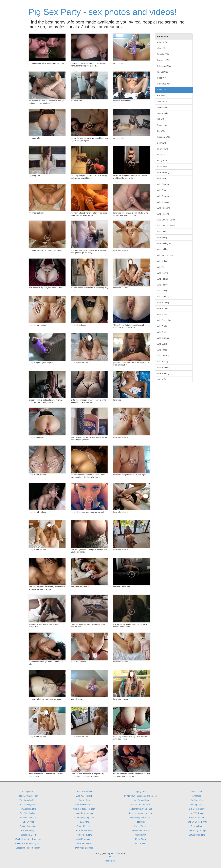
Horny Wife (162, 90)
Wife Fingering (164, 208)
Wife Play (161, 267)
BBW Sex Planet (84, 843)
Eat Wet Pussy (28, 831)
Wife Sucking (163, 338)
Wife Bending (163, 172)
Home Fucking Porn (141, 800)
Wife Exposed (163, 202)
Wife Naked (162, 261)
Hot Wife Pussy (197, 813)
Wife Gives (162, 232)
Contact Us (110, 856)
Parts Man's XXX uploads (140, 809)
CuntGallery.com (28, 805)
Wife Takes (162, 350)
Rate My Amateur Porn (28, 796)
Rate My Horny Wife (84, 805)
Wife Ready (162, 285)
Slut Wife (161, 155)
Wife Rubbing (163, 297)
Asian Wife (162, 42)
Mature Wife (162, 113)
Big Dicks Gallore (28, 813)
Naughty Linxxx (141, 792)
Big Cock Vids (197, 800)
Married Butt (141, 835)
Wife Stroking (163, 326)
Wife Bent (161, 178)
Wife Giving (162, 237)
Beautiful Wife (163, 54)
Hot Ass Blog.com (28, 809)
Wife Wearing (163, 373)
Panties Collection (28, 826)
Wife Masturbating (165, 255)
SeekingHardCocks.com (84, 809)
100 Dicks (197, 796)
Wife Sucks (162, 344)
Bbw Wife (161, 48)
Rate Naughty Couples (140, 818)
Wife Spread (163, 314)
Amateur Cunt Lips (28, 818)
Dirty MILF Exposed (84, 848)
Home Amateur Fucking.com (28, 843)
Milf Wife (161, 119)
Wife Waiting (163, 362)
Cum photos (28, 792)
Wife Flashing (163, 214)
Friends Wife (163, 72)
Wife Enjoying (163, 196)
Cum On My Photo (84, 792)
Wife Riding (162, 291)
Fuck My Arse (28, 822)
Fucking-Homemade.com (140, 813)
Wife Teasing (163, 356)
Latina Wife (162, 102)
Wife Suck (162, 332)
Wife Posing (162, 279)
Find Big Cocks (197, 805)
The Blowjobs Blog (28, 800)
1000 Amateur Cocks (141, 831)
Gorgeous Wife (164, 84)
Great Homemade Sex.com (28, 848)
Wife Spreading (164, 320)
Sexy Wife (162, 143)
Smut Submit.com (197, 835)
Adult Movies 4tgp (84, 839)
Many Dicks (140, 839)
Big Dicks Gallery (197, 809)
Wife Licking (162, 249)
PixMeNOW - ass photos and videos (140, 796)
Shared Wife (163, 149)
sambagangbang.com (84, 818)
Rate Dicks (141, 822)
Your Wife (161, 379)
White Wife (162, 167)
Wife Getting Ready (166, 226)
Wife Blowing (163, 184)
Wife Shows (162, 308)
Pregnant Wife (163, 137)
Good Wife (162, 78)
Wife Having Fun (164, 243)
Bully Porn (84, 822)
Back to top (110, 861)
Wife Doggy (162, 190)
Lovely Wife (162, 107)
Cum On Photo (140, 843)
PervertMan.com (84, 826)
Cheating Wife (163, 60)
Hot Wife (161, 96)
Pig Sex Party (114, 854)
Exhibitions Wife (164, 66)
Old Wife (161, 131)
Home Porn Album (197, 818)
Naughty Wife (163, 125)
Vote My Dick (84, 800)
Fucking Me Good (28, 835)
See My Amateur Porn (140, 805)
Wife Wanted (163, 368)
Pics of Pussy (141, 826)
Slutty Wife (162, 161)
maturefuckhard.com (84, 813)
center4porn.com (84, 835)
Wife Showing (163, 303)
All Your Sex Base (84, 831)
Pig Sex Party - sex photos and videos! (103, 12)
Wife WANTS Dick (84, 796)
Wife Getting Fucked (166, 220)
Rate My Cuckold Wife (197, 822)
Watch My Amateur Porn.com (28, 839)
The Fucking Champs (197, 831)
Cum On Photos (197, 792)
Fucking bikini (197, 826)
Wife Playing (163, 273)
